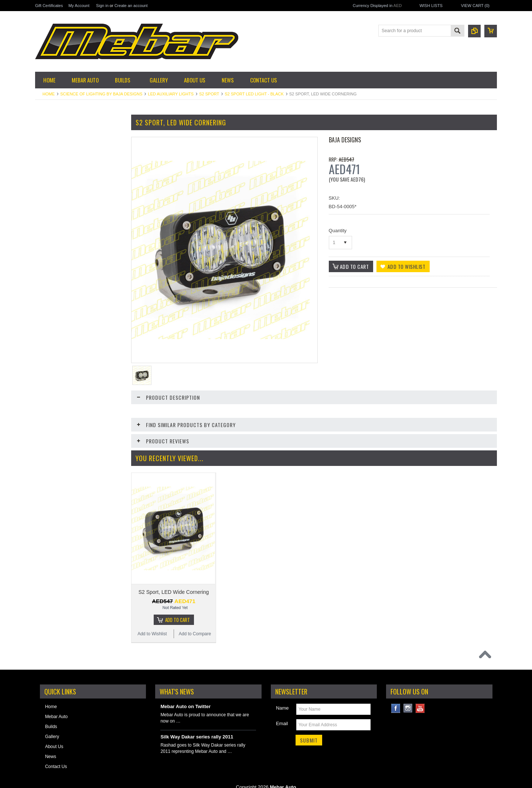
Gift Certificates (49, 6)
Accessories (51, 136)
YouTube (420, 692)
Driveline (48, 174)
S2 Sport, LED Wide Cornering (174, 569)
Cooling (47, 162)
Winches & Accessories (62, 425)
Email (282, 707)
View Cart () (475, 6)
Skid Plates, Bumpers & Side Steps (67, 397)
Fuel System (52, 224)
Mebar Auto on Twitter (185, 690)
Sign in (102, 6)
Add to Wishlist (57, 592)
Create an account (131, 6)
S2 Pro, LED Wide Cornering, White (80, 551)
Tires (44, 293)
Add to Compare (101, 592)
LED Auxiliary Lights (171, 94)
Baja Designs (345, 140)
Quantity (338, 231)
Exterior (47, 212)
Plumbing (48, 343)
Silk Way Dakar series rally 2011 (197, 721)
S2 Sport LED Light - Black (254, 94)
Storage (47, 268)
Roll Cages (50, 368)
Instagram (408, 692)
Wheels (47, 281)
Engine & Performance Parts (67, 199)
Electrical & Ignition (58, 187)
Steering (47, 412)
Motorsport (50, 318)
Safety (45, 381)
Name (282, 692)
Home (49, 94)
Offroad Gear (52, 331)
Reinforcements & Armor (63, 356)
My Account (79, 6)
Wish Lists (431, 6)
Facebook (396, 692)
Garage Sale (52, 149)
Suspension (51, 256)
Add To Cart (83, 578)
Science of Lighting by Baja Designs (101, 94)
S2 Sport (209, 94)
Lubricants (49, 305)
